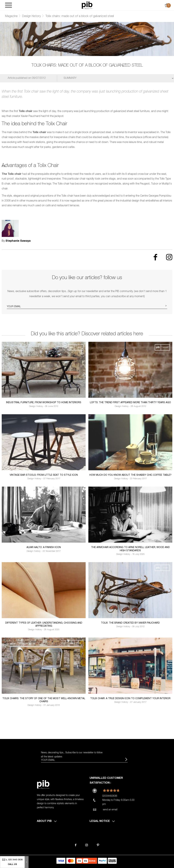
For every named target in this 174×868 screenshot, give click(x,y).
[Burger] (8, 5)
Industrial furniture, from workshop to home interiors (44, 403)
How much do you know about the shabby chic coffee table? (130, 475)
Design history (31, 16)
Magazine (11, 16)
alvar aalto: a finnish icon (44, 548)
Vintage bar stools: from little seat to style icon (44, 475)
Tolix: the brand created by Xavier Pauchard (130, 623)
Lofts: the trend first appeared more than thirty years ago (130, 403)
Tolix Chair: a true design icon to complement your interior (130, 699)
